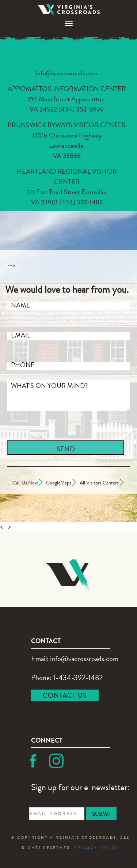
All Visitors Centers (99, 483)
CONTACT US (65, 696)
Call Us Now (25, 483)
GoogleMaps (59, 483)
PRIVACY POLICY (96, 848)
